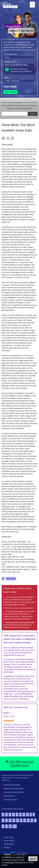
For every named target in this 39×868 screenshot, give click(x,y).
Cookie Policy (9, 844)
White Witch (11, 579)
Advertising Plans (11, 799)
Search (32, 114)
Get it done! (11, 92)
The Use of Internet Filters (14, 792)
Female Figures (10, 796)
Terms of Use (9, 837)
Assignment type (11, 54)
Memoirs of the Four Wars (14, 788)
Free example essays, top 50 (12, 809)
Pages (7, 78)
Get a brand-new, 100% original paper (20, 622)
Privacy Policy (9, 841)
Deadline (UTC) (10, 62)
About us (7, 847)
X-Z (15, 826)
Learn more (10, 862)
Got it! (33, 859)
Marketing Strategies (12, 785)
